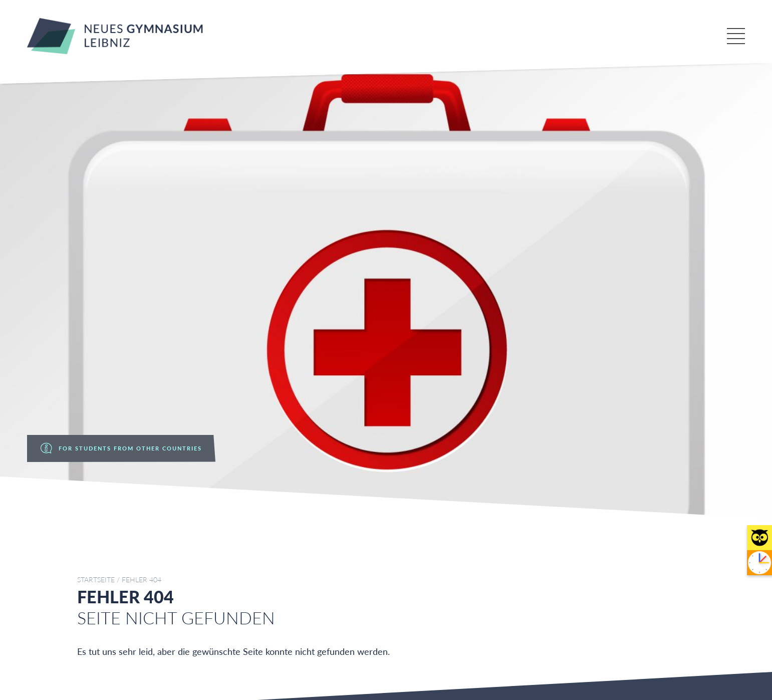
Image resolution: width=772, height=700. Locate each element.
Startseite (96, 580)
